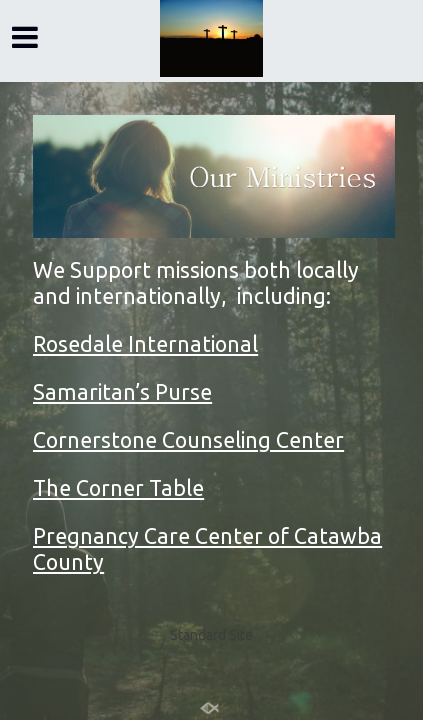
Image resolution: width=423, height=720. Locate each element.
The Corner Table (118, 488)
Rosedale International (145, 344)
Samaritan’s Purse (122, 392)
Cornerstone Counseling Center (188, 440)
